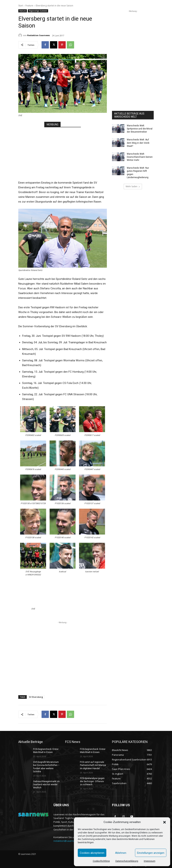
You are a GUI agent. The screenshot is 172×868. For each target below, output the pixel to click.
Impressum (150, 861)
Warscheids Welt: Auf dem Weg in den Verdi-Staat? (138, 143)
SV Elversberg (36, 697)
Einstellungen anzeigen (151, 853)
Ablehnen (121, 853)
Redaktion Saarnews (39, 35)
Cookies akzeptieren (92, 853)
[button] (164, 822)
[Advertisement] (63, 150)
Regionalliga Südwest (38, 11)
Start (21, 6)
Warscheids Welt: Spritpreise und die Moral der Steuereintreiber (139, 129)
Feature (29, 6)
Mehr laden (133, 186)
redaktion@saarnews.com (68, 840)
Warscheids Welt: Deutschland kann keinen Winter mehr (140, 157)
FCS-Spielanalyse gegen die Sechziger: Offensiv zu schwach (93, 781)
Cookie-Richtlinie (101, 861)
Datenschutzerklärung (127, 861)
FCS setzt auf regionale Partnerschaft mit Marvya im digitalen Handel (93, 765)
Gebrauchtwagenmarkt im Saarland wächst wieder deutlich (46, 784)
